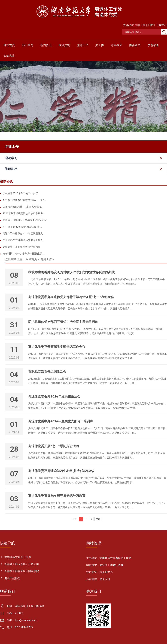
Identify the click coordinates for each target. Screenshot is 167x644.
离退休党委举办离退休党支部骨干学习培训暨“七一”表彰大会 (71, 297)
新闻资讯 (46, 45)
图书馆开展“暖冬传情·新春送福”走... (22, 227)
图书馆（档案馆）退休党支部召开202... (24, 200)
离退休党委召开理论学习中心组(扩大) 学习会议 (61, 471)
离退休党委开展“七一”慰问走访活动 (54, 446)
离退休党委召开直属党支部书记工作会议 (57, 347)
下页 (98, 519)
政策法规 (64, 45)
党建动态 (11, 169)
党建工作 (83, 45)
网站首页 (9, 45)
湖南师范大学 (132, 25)
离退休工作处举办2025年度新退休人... (24, 233)
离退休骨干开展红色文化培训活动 (21, 247)
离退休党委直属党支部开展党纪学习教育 (57, 496)
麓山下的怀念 (12, 578)
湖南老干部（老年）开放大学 (22, 564)
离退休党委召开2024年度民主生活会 (54, 396)
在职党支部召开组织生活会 (47, 372)
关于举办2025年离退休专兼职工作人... (24, 240)
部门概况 (28, 45)
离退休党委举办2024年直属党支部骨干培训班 (61, 421)
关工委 (99, 45)
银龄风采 (9, 56)
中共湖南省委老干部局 (18, 557)
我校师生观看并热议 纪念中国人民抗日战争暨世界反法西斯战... (73, 272)
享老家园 (153, 45)
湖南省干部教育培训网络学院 (22, 571)
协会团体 (135, 45)
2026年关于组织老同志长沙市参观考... (24, 213)
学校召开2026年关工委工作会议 (20, 193)
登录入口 (105, 579)
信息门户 (148, 25)
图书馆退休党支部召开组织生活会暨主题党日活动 (63, 322)
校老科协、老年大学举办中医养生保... (23, 254)
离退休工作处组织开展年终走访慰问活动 (25, 220)
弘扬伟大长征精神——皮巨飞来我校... (23, 207)
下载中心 (161, 25)
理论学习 (11, 158)
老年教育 (116, 45)
